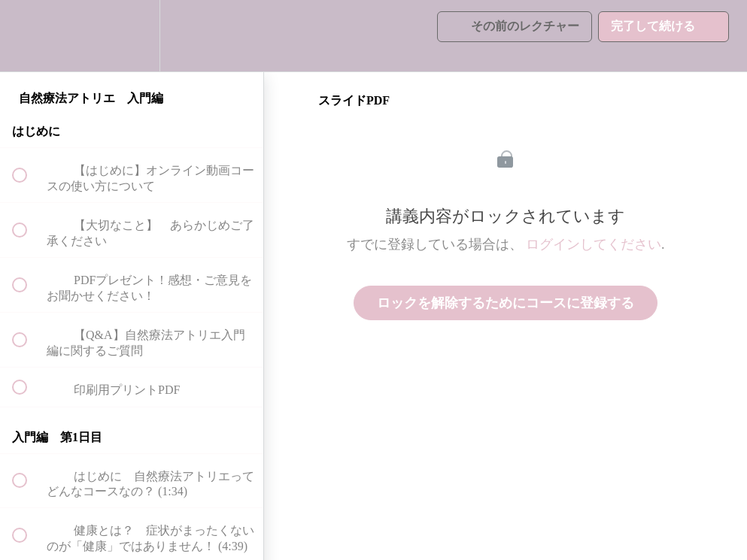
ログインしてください (594, 244)
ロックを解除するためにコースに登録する (506, 303)
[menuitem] (132, 36)
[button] (28, 36)
